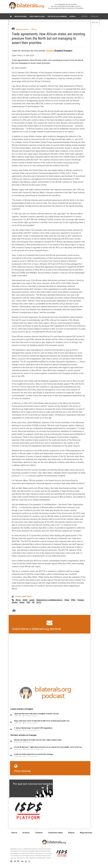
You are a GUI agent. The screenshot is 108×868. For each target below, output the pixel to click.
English (95, 22)
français (94, 16)
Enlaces (71, 833)
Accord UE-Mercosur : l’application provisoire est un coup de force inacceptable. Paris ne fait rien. (48, 747)
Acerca (73, 17)
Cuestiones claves (37, 17)
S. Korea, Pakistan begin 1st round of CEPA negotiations (33, 728)
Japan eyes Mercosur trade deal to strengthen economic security (36, 714)
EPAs (73, 600)
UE (33, 603)
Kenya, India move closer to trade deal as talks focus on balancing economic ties (42, 721)
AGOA (25, 600)
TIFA (28, 603)
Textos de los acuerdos (57, 17)
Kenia (22, 603)
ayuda (32, 600)
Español (85, 16)
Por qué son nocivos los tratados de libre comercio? (44, 784)
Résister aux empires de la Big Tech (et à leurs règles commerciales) (38, 740)
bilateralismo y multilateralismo (50, 600)
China (67, 600)
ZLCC (39, 603)
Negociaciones (21, 17)
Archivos (26, 833)
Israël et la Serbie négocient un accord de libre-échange (34, 754)
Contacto (39, 833)
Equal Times (27, 596)
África (34, 29)
